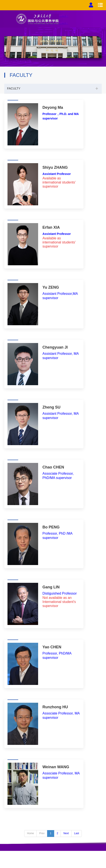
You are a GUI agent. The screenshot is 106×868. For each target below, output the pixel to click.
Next (66, 833)
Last (77, 833)
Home (30, 833)
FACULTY (14, 88)
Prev (42, 833)
